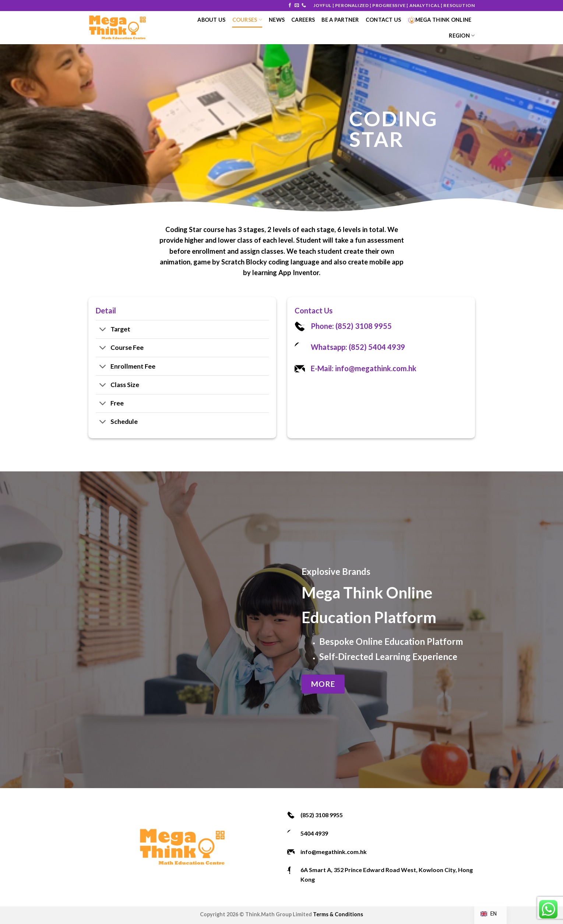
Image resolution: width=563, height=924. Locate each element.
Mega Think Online (440, 20)
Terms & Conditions (338, 914)
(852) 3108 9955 (322, 815)
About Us (211, 20)
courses (247, 20)
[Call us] (304, 6)
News (277, 20)
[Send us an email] (297, 6)
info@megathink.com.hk (334, 852)
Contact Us (383, 20)
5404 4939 (314, 833)
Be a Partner (340, 20)
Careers (303, 20)
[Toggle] (103, 330)
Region (462, 36)
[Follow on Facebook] (290, 6)
